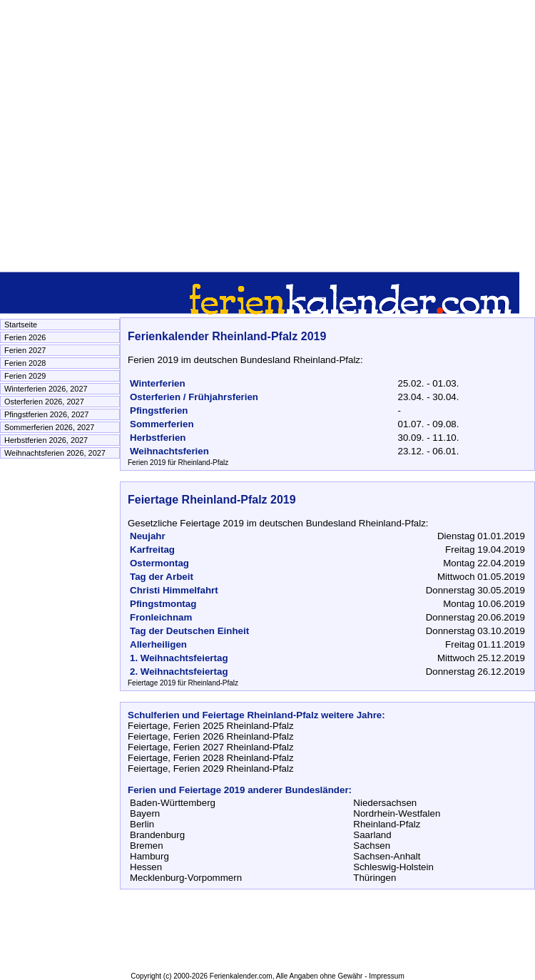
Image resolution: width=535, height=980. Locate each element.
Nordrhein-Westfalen (397, 813)
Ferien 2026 (25, 337)
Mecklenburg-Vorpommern (186, 878)
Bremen (147, 846)
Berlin (142, 824)
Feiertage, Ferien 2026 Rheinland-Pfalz (211, 736)
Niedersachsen (385, 803)
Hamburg (149, 856)
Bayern (145, 813)
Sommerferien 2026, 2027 (49, 427)
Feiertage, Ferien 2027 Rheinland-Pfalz (211, 747)
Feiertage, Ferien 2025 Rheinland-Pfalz (211, 726)
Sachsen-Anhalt (387, 856)
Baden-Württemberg (173, 803)
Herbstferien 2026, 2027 (46, 440)
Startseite (21, 325)
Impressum (386, 976)
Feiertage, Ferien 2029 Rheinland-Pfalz (211, 769)
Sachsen (372, 846)
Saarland (372, 835)
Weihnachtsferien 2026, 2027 (55, 453)
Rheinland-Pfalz (387, 824)
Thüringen (374, 878)
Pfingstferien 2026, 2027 (46, 414)
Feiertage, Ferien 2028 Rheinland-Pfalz (211, 758)
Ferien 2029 (25, 376)
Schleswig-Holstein (393, 867)
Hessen (146, 867)
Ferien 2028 (25, 363)
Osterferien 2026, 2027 (44, 402)
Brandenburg (157, 835)
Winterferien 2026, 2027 (46, 389)
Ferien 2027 (25, 350)
